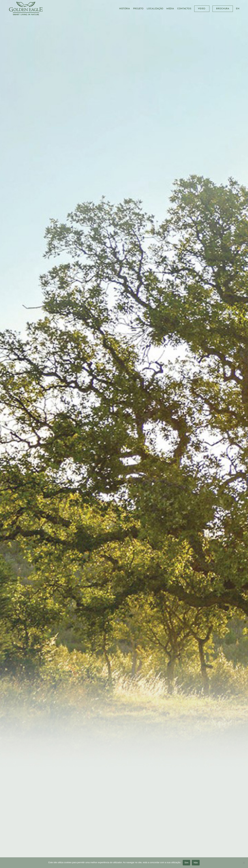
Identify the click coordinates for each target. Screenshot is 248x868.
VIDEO (202, 9)
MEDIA (170, 9)
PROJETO (138, 9)
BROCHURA (223, 9)
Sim (186, 863)
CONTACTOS (184, 9)
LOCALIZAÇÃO (155, 9)
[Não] (244, 864)
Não (196, 863)
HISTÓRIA (125, 9)
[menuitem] (238, 9)
